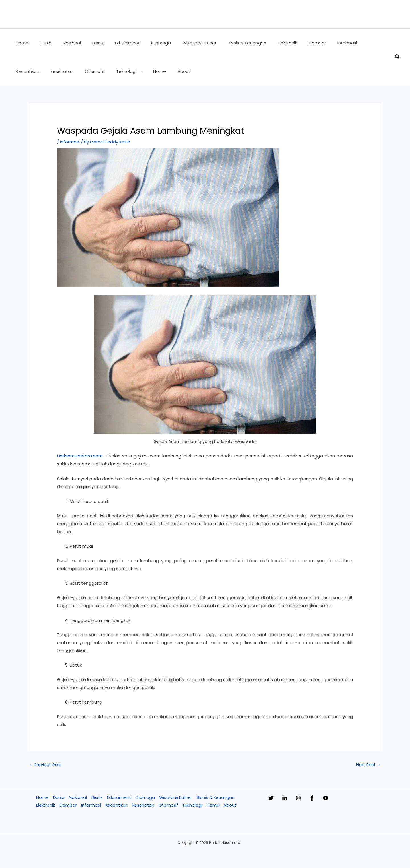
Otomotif (170, 805)
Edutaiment (119, 798)
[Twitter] (271, 798)
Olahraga (145, 798)
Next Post (368, 765)
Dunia (59, 798)
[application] (97, 71)
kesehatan (144, 805)
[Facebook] (329, 798)
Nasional (78, 798)
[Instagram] (310, 798)
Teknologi (194, 805)
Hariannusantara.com (80, 456)
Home (42, 798)
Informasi (70, 142)
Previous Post (46, 765)
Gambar (68, 805)
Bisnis (97, 798)
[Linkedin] (290, 798)
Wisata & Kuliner (177, 798)
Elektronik (45, 805)
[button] (397, 57)
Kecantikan (117, 805)
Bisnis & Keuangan (217, 798)
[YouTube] (348, 798)
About (232, 805)
